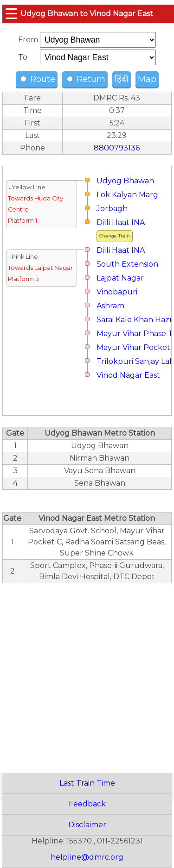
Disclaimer (87, 825)
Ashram (110, 306)
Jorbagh (112, 209)
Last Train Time (87, 783)
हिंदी (122, 79)
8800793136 (117, 148)
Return (86, 79)
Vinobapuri (117, 292)
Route (38, 79)
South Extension (127, 264)
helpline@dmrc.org (87, 857)
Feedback (87, 804)
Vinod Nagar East (128, 375)
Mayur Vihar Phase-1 (134, 334)
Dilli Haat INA (121, 222)
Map (147, 79)
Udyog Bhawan (125, 181)
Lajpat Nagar (120, 278)
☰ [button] (11, 14)
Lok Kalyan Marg (127, 195)
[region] (87, 673)
